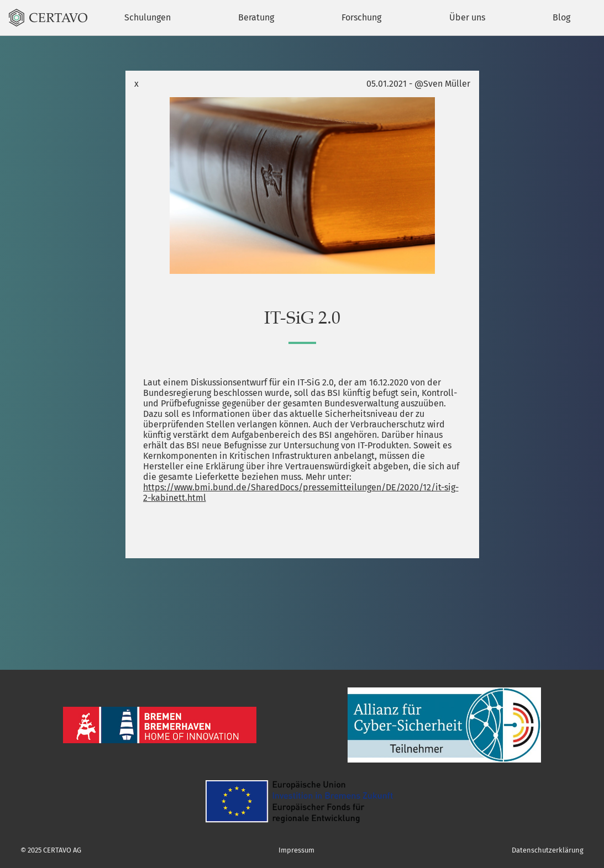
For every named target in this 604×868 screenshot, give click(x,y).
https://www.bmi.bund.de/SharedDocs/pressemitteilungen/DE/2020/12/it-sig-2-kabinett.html (301, 493)
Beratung (256, 17)
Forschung (361, 17)
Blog (561, 17)
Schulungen (148, 17)
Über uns (467, 17)
